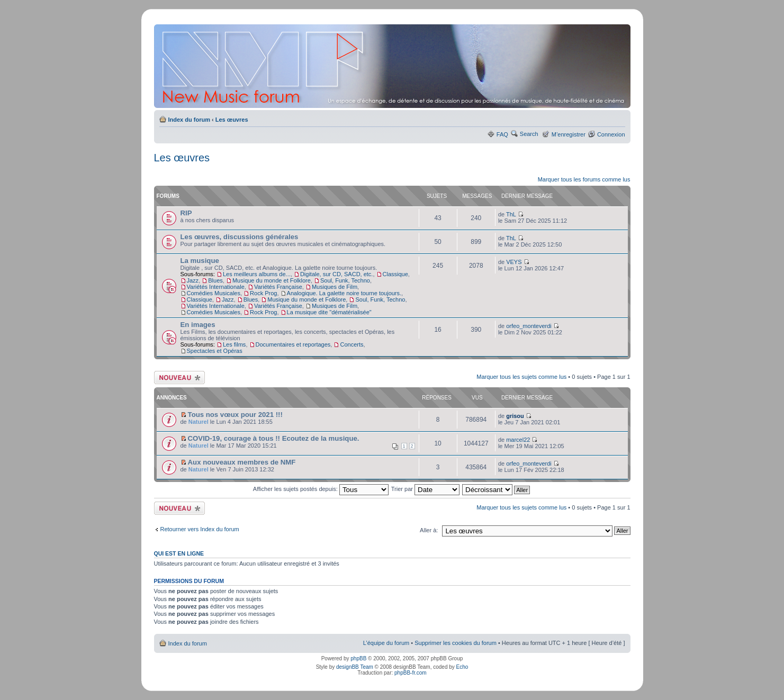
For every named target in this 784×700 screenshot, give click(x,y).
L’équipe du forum (386, 643)
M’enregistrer (569, 134)
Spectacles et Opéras (215, 351)
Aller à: (429, 530)
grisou (515, 416)
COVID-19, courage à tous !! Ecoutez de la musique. (274, 438)
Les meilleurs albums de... (257, 274)
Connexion (611, 134)
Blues (215, 280)
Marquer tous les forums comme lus (584, 179)
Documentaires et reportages (293, 344)
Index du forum (189, 120)
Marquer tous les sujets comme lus (521, 377)
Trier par (425, 489)
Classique (395, 274)
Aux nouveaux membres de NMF (242, 462)
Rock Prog (263, 293)
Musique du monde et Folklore (272, 280)
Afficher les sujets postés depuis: (321, 489)
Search (529, 134)
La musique (200, 261)
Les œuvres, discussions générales (240, 237)
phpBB (358, 658)
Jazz (193, 280)
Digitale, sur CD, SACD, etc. (337, 274)
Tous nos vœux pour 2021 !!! (235, 415)
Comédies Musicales (214, 293)
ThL (511, 214)
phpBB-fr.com (411, 673)
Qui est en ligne (179, 553)
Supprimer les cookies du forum (456, 643)
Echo (462, 667)
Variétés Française (278, 287)
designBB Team (355, 667)
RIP (186, 213)
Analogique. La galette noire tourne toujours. (344, 293)
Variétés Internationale (216, 287)
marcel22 (518, 440)
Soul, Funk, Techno (345, 280)
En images (198, 325)
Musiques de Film (335, 287)
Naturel (199, 422)
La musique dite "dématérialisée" (329, 312)
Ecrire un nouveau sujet (179, 378)
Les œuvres (232, 120)
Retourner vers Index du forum (200, 529)
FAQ (502, 134)
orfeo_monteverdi (529, 326)
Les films (234, 344)
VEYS (514, 262)
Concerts (352, 344)
